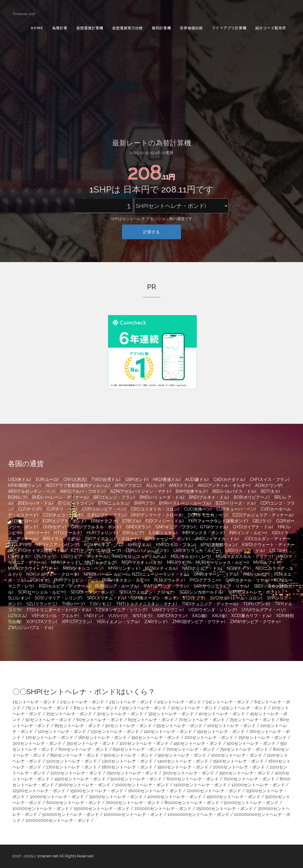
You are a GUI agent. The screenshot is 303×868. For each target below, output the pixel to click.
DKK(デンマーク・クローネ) (157, 515)
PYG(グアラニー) (205, 580)
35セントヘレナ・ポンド (171, 714)
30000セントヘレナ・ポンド (57, 797)
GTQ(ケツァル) (214, 527)
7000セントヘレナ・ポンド (249, 779)
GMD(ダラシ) (138, 527)
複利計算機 (161, 28)
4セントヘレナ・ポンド (179, 702)
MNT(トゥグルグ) (101, 562)
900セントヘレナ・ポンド (128, 755)
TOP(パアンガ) (257, 604)
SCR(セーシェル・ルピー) (42, 592)
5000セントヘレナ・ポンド (136, 779)
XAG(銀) (200, 616)
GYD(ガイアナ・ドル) (253, 527)
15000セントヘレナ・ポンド (97, 791)
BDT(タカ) (270, 491)
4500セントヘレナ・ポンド (80, 779)
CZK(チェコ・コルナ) (63, 515)
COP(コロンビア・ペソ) (104, 509)
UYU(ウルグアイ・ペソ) (264, 610)
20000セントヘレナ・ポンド (214, 791)
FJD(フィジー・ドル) (165, 521)
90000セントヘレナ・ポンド (251, 803)
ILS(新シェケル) (163, 533)
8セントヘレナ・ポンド (96, 708)
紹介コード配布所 (271, 28)
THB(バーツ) (73, 604)
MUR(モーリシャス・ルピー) (222, 562)
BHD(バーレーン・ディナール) (61, 497)
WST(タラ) (142, 616)
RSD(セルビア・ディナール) (65, 586)
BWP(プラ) (144, 503)
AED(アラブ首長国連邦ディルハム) (78, 485)
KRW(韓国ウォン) (24, 485)
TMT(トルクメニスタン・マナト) (146, 604)
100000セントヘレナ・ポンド (41, 808)
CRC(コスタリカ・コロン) (155, 509)
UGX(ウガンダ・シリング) (213, 610)
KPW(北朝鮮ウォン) (219, 545)
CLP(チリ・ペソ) (62, 509)
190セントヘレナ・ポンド (155, 737)
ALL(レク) (155, 485)
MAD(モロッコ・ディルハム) (140, 556)
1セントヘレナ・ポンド (34, 702)
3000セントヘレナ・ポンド (188, 773)
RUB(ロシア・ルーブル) (117, 586)
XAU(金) (219, 616)
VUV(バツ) (118, 616)
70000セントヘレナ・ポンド (133, 803)
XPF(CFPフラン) (77, 622)
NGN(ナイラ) (239, 568)
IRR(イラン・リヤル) (62, 539)
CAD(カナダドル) (229, 479)
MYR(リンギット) (124, 568)
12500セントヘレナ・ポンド (39, 791)
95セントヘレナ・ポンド (179, 726)
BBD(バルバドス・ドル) (234, 491)
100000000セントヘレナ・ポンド (58, 820)
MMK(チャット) (66, 562)
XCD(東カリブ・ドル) (251, 616)
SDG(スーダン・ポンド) (92, 592)
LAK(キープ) (110, 551)
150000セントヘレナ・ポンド (102, 808)
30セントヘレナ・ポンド (120, 714)
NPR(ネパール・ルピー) (105, 574)
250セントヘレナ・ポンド (262, 737)
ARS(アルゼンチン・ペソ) (32, 491)
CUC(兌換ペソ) (198, 509)
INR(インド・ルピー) (248, 533)
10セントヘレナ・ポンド (194, 708)
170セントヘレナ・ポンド (49, 737)
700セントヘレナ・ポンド (191, 749)
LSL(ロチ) (278, 551)
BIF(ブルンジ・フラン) (114, 497)
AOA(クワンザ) (269, 485)
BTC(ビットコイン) (76, 503)
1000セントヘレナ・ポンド (237, 755)
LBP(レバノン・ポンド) (147, 551)
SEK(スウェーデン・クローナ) (147, 592)
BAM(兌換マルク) (192, 491)
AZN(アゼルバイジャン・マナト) (141, 491)
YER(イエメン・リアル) (118, 622)
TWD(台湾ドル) (106, 479)
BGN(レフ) (18, 497)
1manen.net (24, 13)
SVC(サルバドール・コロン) (236, 598)
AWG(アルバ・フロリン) (83, 491)
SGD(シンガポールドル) (201, 592)
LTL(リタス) (19, 556)
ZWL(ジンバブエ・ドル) (31, 628)
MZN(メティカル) (161, 568)
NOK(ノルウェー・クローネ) (53, 574)
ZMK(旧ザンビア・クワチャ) (199, 622)
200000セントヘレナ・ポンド (163, 808)
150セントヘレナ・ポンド (221, 731)
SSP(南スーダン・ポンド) (154, 598)
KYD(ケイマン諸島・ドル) (42, 551)
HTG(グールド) (68, 533)
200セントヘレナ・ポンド (209, 737)
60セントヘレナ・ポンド (100, 720)
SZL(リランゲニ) (42, 604)
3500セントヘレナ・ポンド (245, 773)
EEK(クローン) (25, 521)
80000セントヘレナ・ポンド (192, 803)
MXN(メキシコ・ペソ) (83, 568)
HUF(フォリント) (102, 533)
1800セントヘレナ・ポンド (127, 767)
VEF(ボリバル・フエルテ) (55, 616)
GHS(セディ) (55, 527)
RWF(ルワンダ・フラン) (166, 586)
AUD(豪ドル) (197, 479)
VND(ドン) (94, 616)
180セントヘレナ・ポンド (102, 737)
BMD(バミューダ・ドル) (162, 497)
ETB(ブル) (132, 521)
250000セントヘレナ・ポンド (224, 808)
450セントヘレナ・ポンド (198, 743)
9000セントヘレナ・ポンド (84, 785)
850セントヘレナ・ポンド (75, 755)
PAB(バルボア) (256, 574)
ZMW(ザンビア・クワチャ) (255, 622)
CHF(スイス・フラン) (270, 479)
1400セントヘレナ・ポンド (183, 761)
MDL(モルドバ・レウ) (191, 556)
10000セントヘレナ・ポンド (142, 785)
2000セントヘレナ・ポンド (239, 767)
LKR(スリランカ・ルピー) (197, 551)
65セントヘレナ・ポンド (151, 720)
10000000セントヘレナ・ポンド (198, 814)
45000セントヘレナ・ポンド (233, 797)
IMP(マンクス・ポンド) (203, 533)
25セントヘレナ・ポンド (69, 714)
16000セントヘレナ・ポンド (155, 791)
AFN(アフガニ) (128, 485)
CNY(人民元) (75, 479)
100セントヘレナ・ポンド (231, 726)
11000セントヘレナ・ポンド (200, 785)
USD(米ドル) (20, 479)
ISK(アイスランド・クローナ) (112, 539)
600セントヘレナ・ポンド (83, 749)
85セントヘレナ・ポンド (78, 726)
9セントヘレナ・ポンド (144, 708)
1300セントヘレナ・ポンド (127, 761)
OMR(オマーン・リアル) (216, 574)
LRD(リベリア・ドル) (245, 551)
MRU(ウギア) (179, 562)
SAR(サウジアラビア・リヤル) (221, 586)
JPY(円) (25, 545)
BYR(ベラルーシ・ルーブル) (185, 503)
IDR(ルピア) (133, 533)
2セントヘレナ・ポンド (82, 702)
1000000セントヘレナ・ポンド (133, 814)
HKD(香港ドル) (167, 479)
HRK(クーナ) (38, 533)
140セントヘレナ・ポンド (168, 731)
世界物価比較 (191, 28)
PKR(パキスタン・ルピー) (126, 580)
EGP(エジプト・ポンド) (64, 521)
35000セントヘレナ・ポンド (116, 797)
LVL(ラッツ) (45, 556)
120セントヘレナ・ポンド (62, 731)
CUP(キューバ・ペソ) (236, 509)
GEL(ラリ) (262, 521)
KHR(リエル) (140, 545)
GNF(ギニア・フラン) (175, 527)
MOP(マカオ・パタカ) (142, 562)
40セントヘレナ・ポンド (222, 714)
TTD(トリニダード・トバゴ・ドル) (59, 610)
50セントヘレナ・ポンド (49, 720)
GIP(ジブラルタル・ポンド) (96, 527)
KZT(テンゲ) (82, 551)
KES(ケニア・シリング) (58, 545)
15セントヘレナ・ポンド (244, 708)
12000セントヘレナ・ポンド (258, 785)
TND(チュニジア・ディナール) (210, 604)
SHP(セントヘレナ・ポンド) (254, 592)
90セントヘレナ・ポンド (129, 726)
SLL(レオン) (19, 598)
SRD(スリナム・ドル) (107, 598)
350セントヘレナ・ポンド (91, 743)
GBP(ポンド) (137, 479)
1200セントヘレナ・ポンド (72, 761)
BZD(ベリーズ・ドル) (236, 503)
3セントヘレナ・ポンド (131, 702)
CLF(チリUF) (30, 509)
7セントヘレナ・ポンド (47, 708)
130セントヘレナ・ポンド (115, 731)
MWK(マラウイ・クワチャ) (33, 568)
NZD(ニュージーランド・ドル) (160, 574)
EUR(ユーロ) (47, 479)
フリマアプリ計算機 (229, 28)
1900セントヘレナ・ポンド (183, 767)
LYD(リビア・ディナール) (85, 556)
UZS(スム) (17, 616)
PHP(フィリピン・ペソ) (76, 580)
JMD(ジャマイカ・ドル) (217, 539)
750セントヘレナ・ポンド (244, 749)
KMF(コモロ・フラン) (176, 545)
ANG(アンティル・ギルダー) (224, 485)
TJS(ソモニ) (100, 604)
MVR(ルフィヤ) (267, 562)
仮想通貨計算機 (90, 28)
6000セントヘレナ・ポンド (193, 779)
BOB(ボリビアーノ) (252, 497)
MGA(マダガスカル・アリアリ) (244, 556)
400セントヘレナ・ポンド (144, 743)
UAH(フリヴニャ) (168, 610)
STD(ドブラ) (194, 598)
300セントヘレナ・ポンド (37, 743)
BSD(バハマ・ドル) (36, 503)
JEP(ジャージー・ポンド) (167, 539)
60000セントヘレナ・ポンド (74, 803)
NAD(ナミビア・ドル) (202, 568)
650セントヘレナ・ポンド (137, 749)
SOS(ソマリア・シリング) (58, 598)
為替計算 (60, 28)
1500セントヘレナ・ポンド (238, 761)
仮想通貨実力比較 (128, 28)
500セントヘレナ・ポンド (251, 743)
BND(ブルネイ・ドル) (209, 497)
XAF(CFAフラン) (172, 616)
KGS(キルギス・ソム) (104, 545)
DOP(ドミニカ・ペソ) (208, 515)
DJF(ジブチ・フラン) (107, 515)
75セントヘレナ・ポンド (252, 720)
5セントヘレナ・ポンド (228, 702)
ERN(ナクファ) (104, 521)
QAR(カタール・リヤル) (248, 580)
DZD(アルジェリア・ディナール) (263, 515)
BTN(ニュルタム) (114, 503)
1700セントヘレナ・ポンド (71, 767)
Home (37, 28)
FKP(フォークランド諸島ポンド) (218, 521)
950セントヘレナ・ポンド (182, 755)
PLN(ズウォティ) (170, 580)
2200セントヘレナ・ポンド (76, 773)
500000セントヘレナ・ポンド (70, 814)
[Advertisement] (151, 86)
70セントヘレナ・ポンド (202, 720)
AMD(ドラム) (181, 485)
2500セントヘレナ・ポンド (132, 773)
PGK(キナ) (40, 580)
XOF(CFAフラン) (42, 622)
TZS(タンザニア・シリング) (121, 610)
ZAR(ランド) (156, 622)
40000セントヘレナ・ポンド (175, 797)
